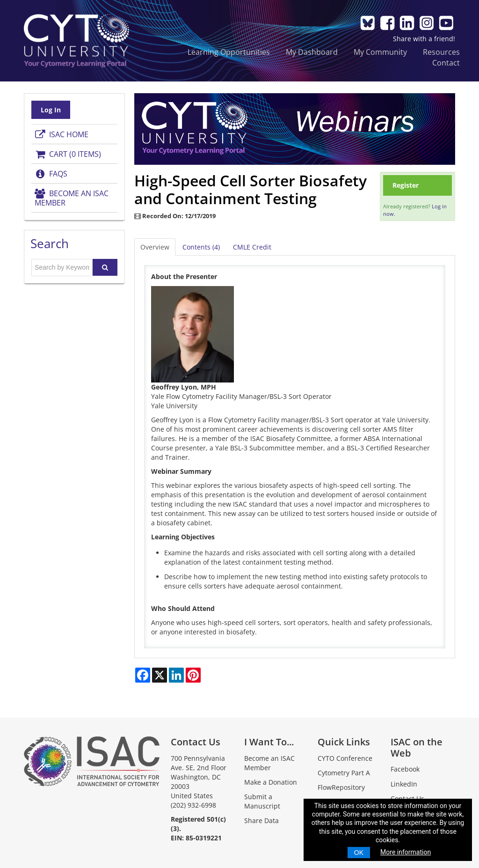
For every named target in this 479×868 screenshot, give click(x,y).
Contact (446, 63)
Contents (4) (201, 247)
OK (359, 853)
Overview (155, 247)
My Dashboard (312, 52)
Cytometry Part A (344, 773)
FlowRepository (341, 787)
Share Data (261, 820)
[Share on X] (160, 675)
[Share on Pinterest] (193, 675)
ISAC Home (62, 134)
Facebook (405, 769)
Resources (441, 52)
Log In (51, 110)
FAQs (51, 174)
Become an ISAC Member (72, 198)
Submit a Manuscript (262, 801)
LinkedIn (404, 784)
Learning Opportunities (229, 52)
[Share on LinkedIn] (176, 675)
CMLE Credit (252, 247)
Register (406, 185)
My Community (380, 52)
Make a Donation (271, 782)
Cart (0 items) (68, 154)
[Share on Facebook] (143, 675)
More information (406, 852)
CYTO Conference (345, 758)
